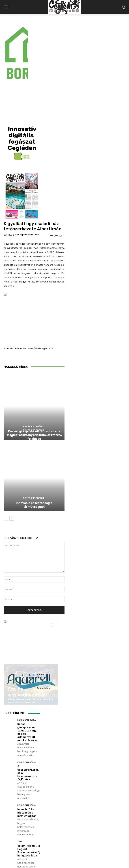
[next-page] (12, 439)
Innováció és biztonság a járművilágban (34, 425)
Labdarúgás (24, 802)
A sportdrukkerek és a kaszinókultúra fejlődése (34, 357)
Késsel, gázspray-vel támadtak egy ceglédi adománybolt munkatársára (27, 653)
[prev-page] (6, 439)
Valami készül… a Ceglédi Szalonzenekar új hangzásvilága (29, 771)
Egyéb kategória (34, 351)
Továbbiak (22, 828)
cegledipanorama (29, 155)
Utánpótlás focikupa (25, 808)
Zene (20, 762)
